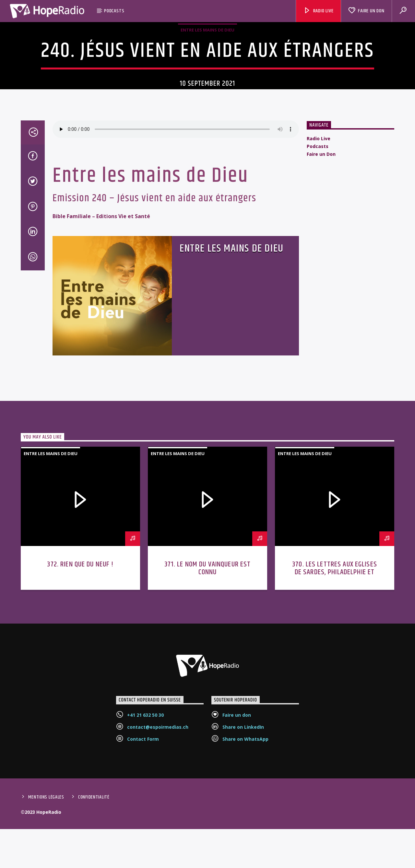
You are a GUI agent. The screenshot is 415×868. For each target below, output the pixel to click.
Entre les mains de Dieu (207, 65)
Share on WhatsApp (245, 817)
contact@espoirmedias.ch (158, 805)
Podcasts (114, 11)
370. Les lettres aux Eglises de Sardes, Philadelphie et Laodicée (335, 650)
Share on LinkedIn (243, 805)
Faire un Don (366, 11)
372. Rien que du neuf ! (80, 642)
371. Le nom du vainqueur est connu (208, 646)
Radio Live (319, 11)
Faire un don (237, 793)
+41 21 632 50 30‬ (145, 793)
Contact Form (143, 817)
